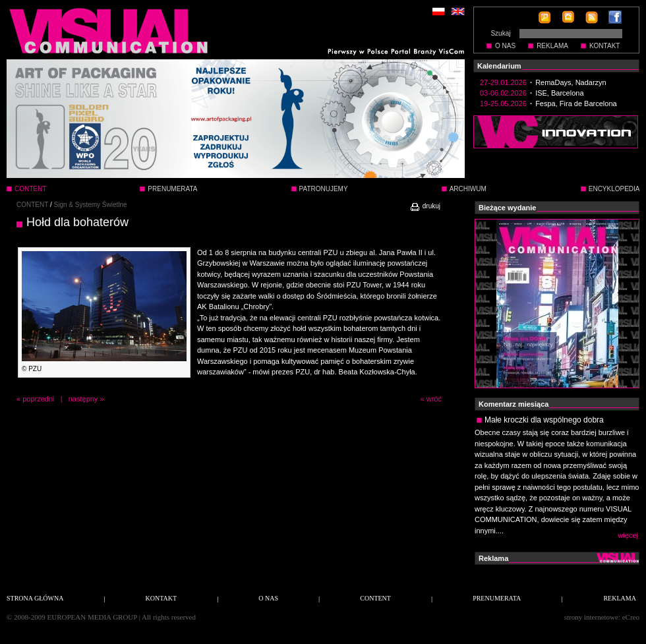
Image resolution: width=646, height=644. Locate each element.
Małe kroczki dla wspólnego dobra (544, 420)
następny (83, 399)
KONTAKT (604, 46)
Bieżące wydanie (507, 208)
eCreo (631, 617)
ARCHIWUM (468, 189)
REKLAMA (552, 46)
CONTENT (32, 205)
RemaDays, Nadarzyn (571, 82)
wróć (434, 399)
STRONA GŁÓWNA (35, 598)
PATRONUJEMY (324, 189)
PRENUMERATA (172, 189)
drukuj (425, 206)
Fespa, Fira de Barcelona (576, 103)
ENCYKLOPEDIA (614, 189)
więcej (628, 535)
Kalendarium (499, 66)
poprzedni (38, 399)
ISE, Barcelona (559, 93)
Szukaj (500, 33)
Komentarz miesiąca (514, 404)
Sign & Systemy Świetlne (91, 205)
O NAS (505, 46)
